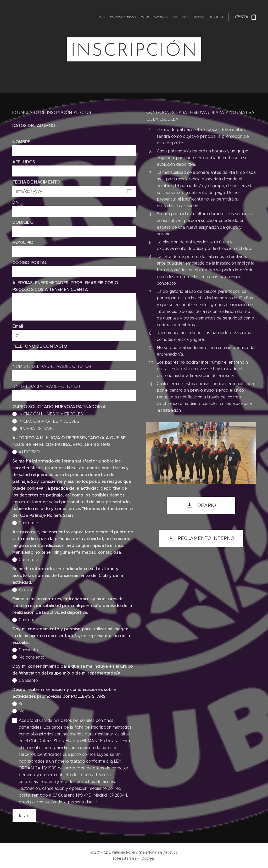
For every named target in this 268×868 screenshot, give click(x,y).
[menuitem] (192, 17)
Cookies (148, 858)
